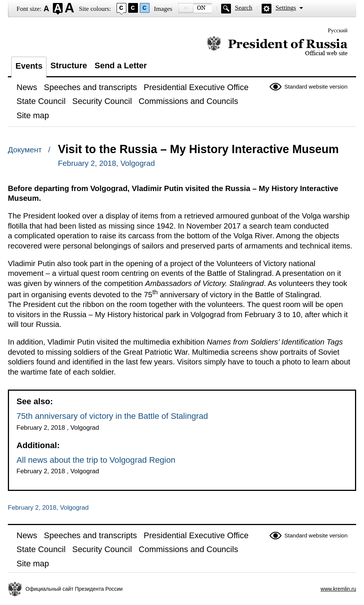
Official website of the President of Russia (277, 46)
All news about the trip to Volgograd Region (96, 460)
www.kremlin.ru (338, 589)
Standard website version (316, 87)
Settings (286, 8)
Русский (338, 30)
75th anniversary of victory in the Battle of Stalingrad (112, 416)
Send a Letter (121, 65)
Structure (69, 65)
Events (29, 66)
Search (244, 8)
